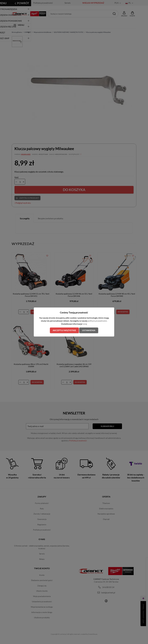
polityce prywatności (97, 321)
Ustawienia (89, 330)
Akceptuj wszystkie (64, 330)
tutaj (85, 324)
